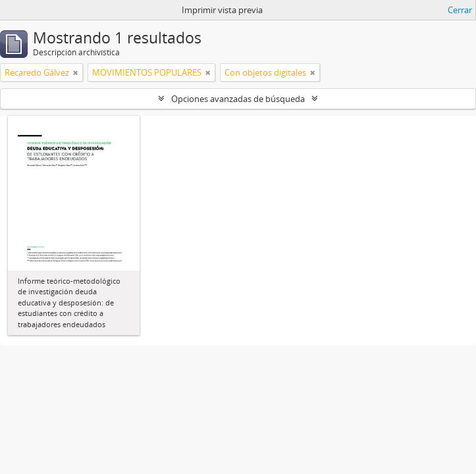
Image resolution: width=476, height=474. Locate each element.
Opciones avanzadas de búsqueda (238, 99)
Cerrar (460, 10)
